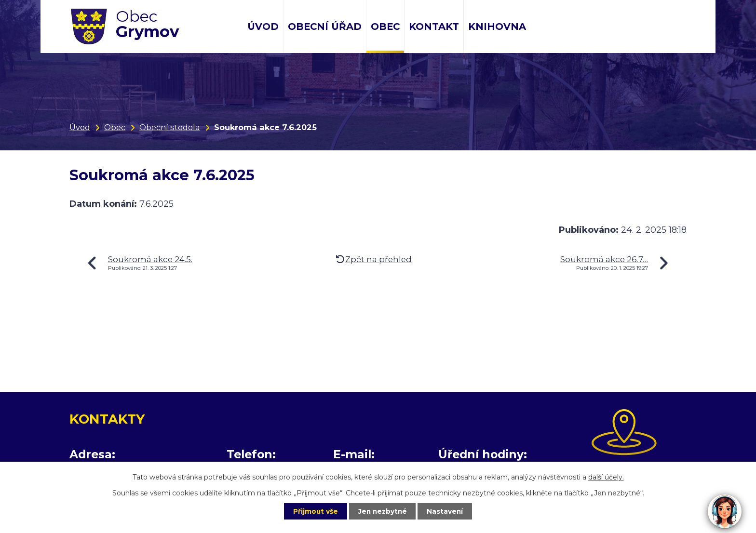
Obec (385, 27)
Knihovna (497, 27)
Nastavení (448, 511)
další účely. (606, 477)
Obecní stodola (170, 127)
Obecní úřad (325, 27)
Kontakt (434, 27)
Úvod (263, 27)
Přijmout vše (312, 511)
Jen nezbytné (383, 511)
